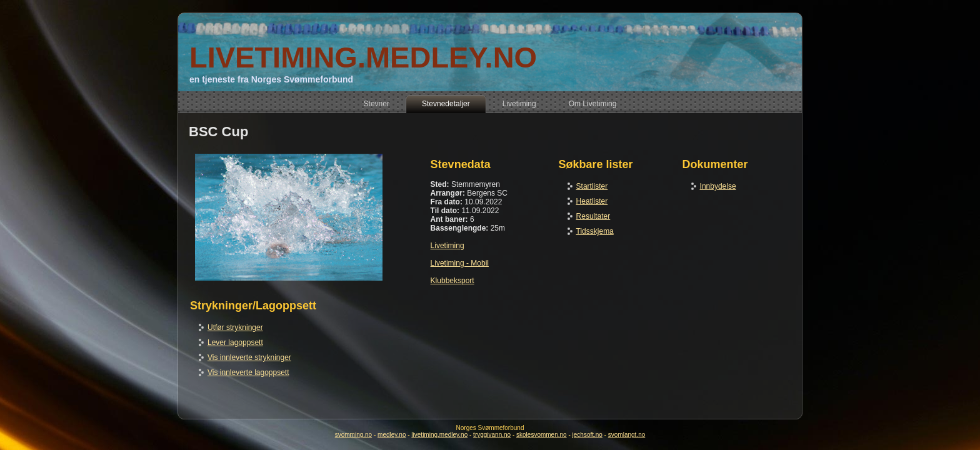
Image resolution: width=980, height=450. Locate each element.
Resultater (593, 216)
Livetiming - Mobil (460, 263)
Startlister (592, 186)
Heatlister (592, 201)
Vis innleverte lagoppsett (248, 372)
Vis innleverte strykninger (249, 357)
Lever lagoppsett (235, 342)
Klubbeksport (452, 281)
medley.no (392, 435)
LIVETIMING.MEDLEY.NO (363, 57)
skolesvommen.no (542, 435)
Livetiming (447, 246)
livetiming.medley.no (439, 435)
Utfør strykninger (235, 327)
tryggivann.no (492, 435)
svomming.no (353, 435)
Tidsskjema (595, 231)
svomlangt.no (627, 435)
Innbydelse (718, 186)
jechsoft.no (587, 435)
